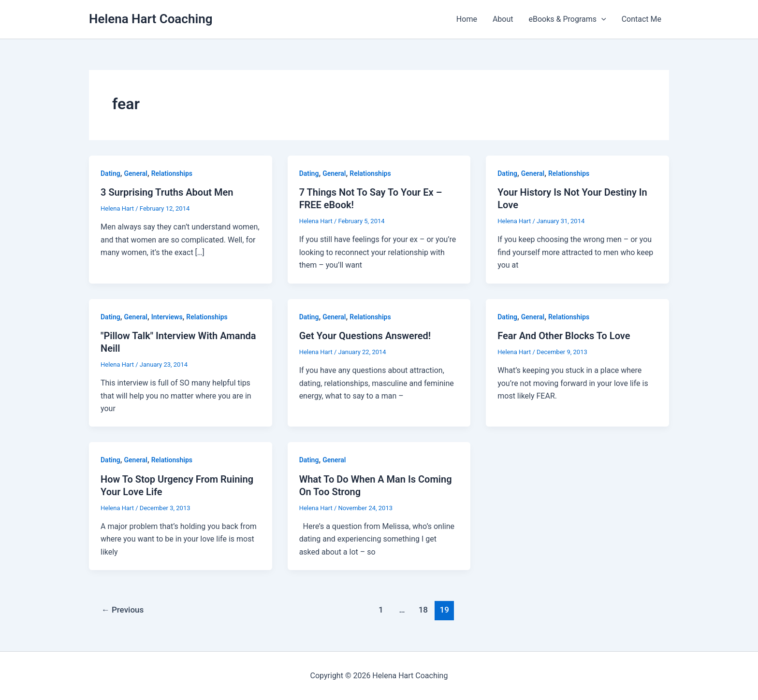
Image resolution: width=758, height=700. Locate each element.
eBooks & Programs (568, 19)
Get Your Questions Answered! (365, 336)
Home (467, 19)
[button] (601, 19)
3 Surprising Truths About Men (167, 192)
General (136, 173)
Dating (110, 173)
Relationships (172, 173)
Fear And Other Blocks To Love (564, 336)
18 (423, 610)
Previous (123, 610)
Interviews (167, 317)
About (503, 19)
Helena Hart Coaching (151, 19)
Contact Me (641, 19)
